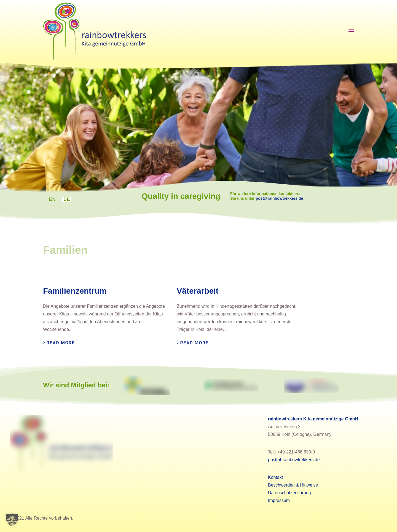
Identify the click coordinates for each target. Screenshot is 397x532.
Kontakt (275, 477)
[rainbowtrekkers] (95, 31)
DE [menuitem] (67, 199)
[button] (12, 520)
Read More (61, 343)
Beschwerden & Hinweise (293, 485)
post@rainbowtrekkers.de (289, 198)
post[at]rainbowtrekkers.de (294, 460)
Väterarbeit (198, 291)
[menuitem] (52, 199)
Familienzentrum (75, 291)
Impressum (279, 500)
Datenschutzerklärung (289, 493)
